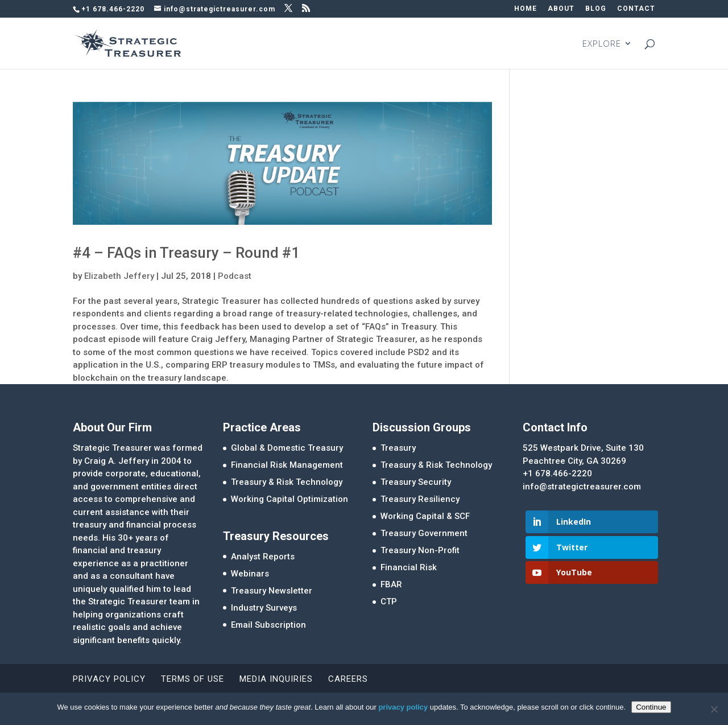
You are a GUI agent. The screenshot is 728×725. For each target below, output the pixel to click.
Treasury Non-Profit (420, 550)
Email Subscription (268, 625)
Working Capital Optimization (289, 499)
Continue (651, 707)
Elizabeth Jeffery (119, 276)
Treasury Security (416, 482)
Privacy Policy (109, 679)
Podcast (235, 276)
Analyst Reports (263, 557)
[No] (714, 709)
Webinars (250, 574)
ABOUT (561, 9)
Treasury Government (424, 533)
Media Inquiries (276, 679)
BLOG (596, 9)
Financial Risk (409, 567)
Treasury (398, 448)
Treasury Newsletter (272, 591)
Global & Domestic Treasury (287, 448)
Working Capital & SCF (425, 516)
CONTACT (636, 9)
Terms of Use (193, 679)
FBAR (391, 584)
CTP (389, 602)
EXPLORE (602, 44)
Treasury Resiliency (420, 499)
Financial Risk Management (287, 465)
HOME (526, 9)
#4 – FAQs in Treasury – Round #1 (186, 253)
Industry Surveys (264, 608)
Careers (348, 679)
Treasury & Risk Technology (287, 482)
